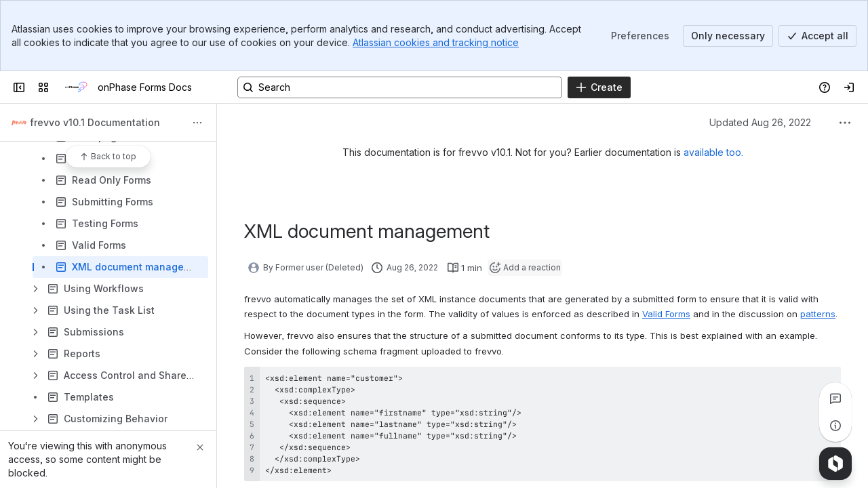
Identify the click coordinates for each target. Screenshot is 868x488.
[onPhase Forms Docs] (76, 87)
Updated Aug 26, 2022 (760, 122)
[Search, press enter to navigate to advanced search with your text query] (400, 87)
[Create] (599, 87)
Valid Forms (666, 314)
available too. (713, 152)
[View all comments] (835, 399)
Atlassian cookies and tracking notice (436, 42)
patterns (818, 314)
